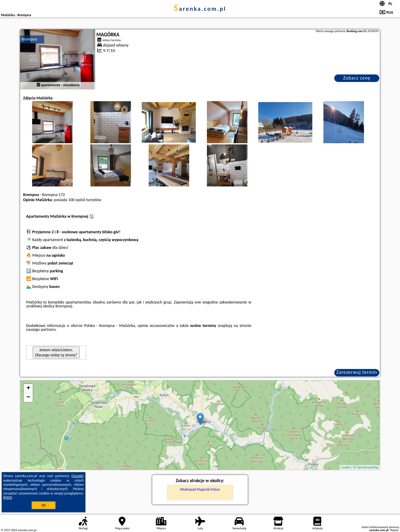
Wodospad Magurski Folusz (200, 489)
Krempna (29, 39)
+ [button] (28, 388)
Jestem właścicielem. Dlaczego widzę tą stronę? (56, 352)
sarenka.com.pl (200, 9)
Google (78, 476)
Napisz (394, 530)
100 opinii (77, 200)
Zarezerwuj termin (357, 372)
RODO (8, 497)
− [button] (28, 397)
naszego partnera (41, 329)
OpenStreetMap (368, 467)
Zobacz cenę (357, 78)
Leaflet (346, 467)
